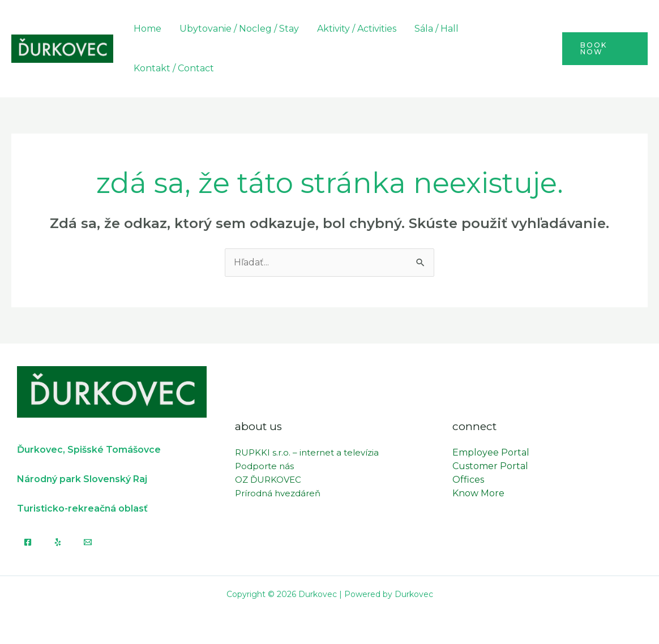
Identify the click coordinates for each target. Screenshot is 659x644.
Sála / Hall (437, 29)
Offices (468, 480)
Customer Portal (490, 466)
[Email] (88, 542)
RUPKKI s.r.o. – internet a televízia (307, 452)
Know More (478, 493)
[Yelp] (58, 542)
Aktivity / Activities (357, 29)
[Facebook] (28, 542)
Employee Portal (491, 452)
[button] (605, 49)
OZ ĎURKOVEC (268, 480)
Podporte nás (264, 466)
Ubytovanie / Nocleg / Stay (239, 29)
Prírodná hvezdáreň (278, 493)
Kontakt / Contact (174, 68)
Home (147, 29)
